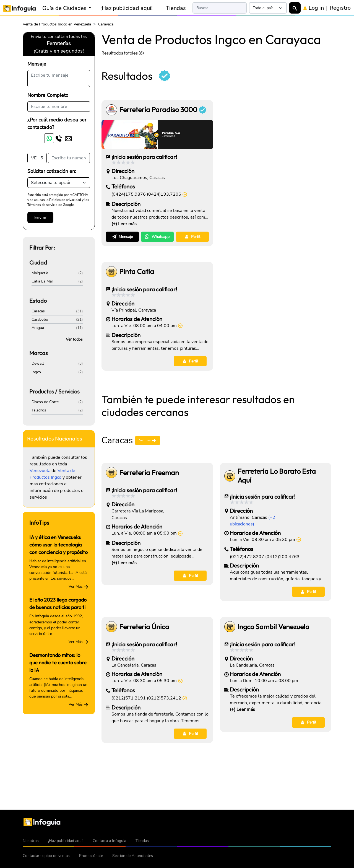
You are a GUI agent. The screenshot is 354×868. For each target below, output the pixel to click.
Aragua (38, 328)
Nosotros (31, 841)
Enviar (40, 217)
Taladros (39, 410)
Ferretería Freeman (149, 473)
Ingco (36, 372)
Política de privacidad (65, 200)
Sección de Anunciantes (133, 856)
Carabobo (40, 319)
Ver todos (74, 339)
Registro (340, 8)
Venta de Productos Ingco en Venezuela (57, 24)
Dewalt (38, 363)
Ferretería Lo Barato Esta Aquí (277, 476)
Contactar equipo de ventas (46, 856)
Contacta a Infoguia (109, 841)
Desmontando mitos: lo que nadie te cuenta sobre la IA (58, 663)
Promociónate (91, 856)
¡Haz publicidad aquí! (127, 8)
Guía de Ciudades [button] (64, 8)
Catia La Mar (42, 281)
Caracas (38, 311)
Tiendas (176, 8)
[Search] (220, 8)
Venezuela (40, 471)
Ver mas (148, 441)
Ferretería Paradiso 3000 (163, 110)
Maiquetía (40, 273)
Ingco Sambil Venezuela (274, 627)
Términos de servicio (42, 205)
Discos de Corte (45, 402)
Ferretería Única (144, 627)
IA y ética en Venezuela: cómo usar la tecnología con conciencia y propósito (58, 545)
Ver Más (78, 586)
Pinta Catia (137, 272)
